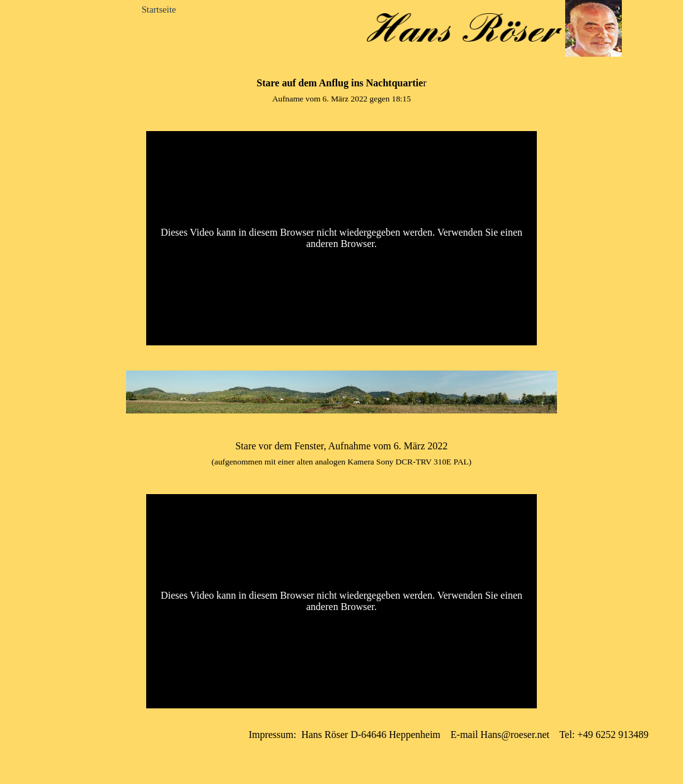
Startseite (159, 9)
